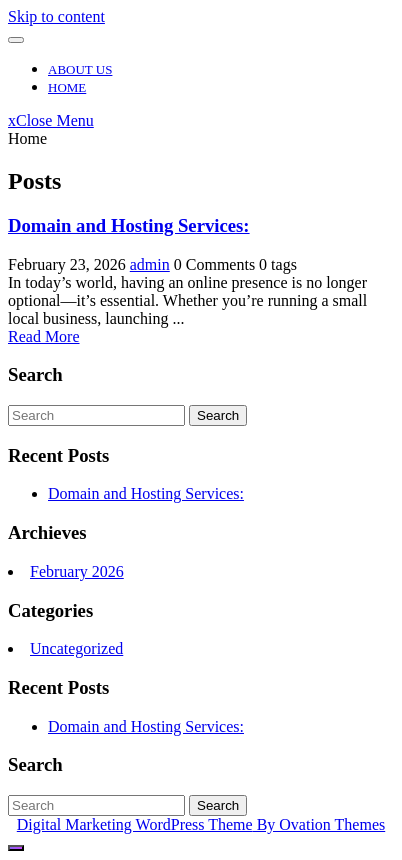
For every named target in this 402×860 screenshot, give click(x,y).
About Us (80, 69)
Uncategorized (76, 648)
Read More (44, 336)
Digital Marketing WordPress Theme (201, 824)
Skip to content (56, 16)
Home (67, 87)
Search (218, 415)
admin (150, 264)
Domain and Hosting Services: (129, 225)
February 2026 (77, 571)
